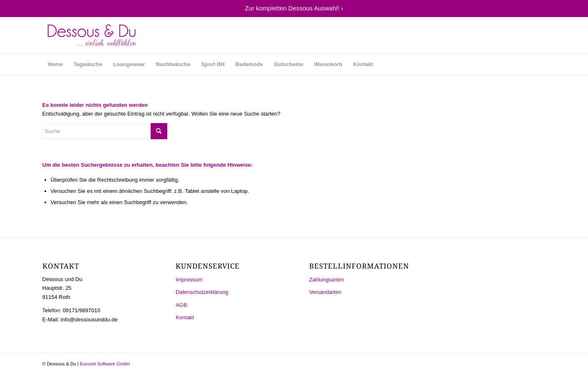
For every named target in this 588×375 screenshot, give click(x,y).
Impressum (189, 280)
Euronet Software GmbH (105, 364)
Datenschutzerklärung (202, 292)
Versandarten (325, 292)
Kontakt (185, 317)
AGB (181, 305)
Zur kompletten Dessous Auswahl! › (294, 8)
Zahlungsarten (326, 280)
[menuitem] (55, 64)
